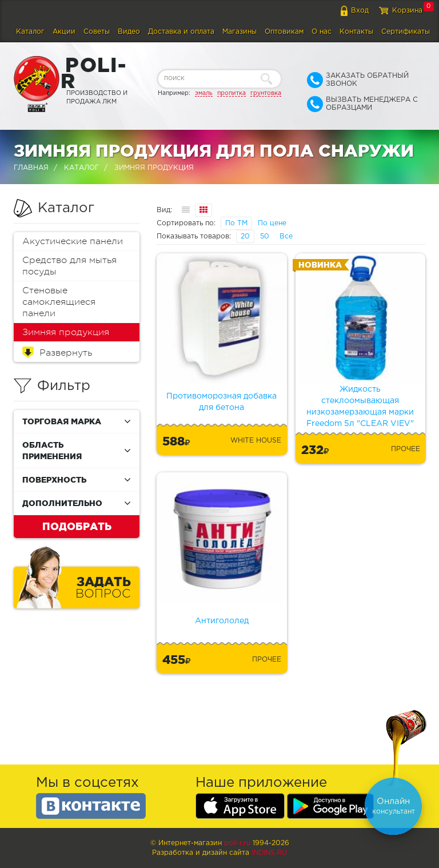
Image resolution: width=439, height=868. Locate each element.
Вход (360, 11)
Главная (31, 168)
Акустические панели (73, 241)
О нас (322, 32)
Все (286, 236)
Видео (129, 32)
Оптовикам (284, 32)
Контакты (356, 32)
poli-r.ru (237, 843)
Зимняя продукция (66, 332)
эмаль (204, 93)
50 (265, 236)
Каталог (30, 32)
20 (245, 236)
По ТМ (236, 223)
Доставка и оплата (181, 32)
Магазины (240, 32)
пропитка (232, 93)
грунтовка (266, 93)
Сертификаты (406, 32)
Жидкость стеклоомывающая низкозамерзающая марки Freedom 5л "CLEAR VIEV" (360, 407)
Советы (97, 32)
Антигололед (222, 621)
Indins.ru (269, 853)
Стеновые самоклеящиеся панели (59, 302)
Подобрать (77, 526)
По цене (272, 223)
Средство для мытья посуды (69, 266)
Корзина (407, 11)
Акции (64, 32)
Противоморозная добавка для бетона (222, 402)
